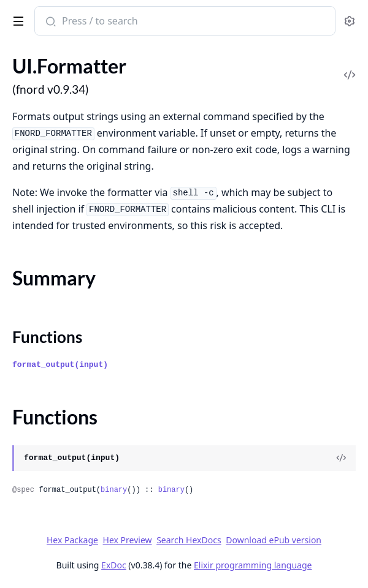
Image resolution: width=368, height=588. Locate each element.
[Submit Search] (49, 22)
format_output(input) (60, 365)
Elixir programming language (253, 565)
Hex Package (72, 540)
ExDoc (114, 565)
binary (114, 490)
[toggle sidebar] (16, 19)
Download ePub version (274, 540)
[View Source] (341, 458)
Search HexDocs (189, 540)
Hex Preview (128, 540)
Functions (47, 337)
